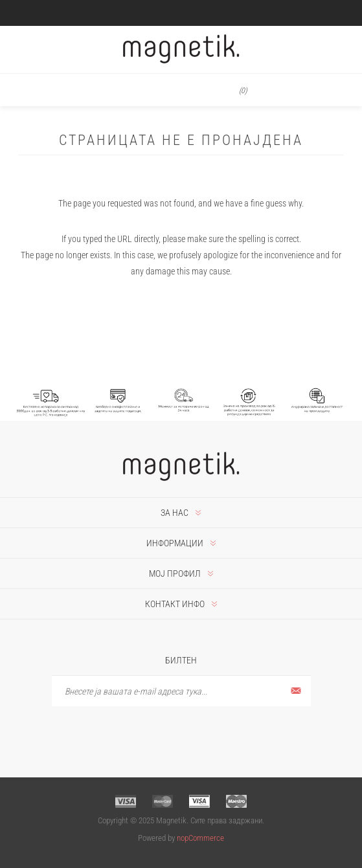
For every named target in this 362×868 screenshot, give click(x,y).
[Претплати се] (181, 691)
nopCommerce (200, 838)
